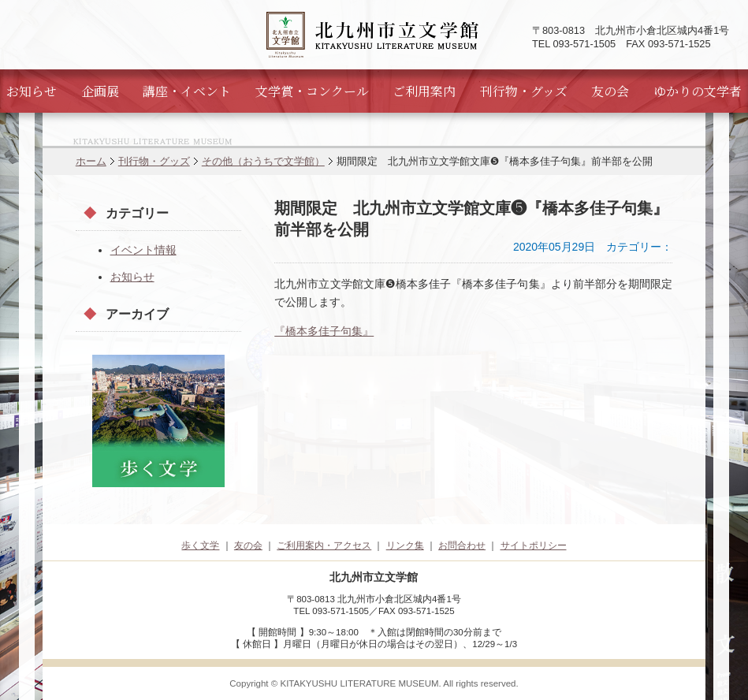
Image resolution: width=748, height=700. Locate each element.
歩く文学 (200, 545)
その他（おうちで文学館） (263, 161)
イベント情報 (143, 250)
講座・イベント (187, 91)
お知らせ (32, 91)
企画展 (100, 91)
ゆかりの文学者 (698, 91)
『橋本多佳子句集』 (324, 331)
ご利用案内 (424, 91)
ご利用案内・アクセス (324, 545)
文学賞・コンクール (312, 91)
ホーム (91, 161)
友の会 (610, 91)
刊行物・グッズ (524, 91)
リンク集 (405, 545)
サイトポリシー (534, 545)
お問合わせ (462, 545)
